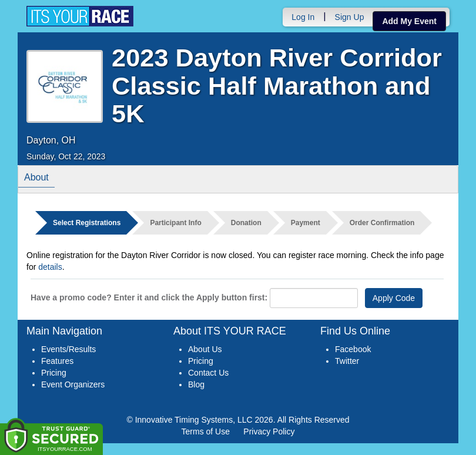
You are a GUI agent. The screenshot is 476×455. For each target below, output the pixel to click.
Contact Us (208, 373)
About (36, 179)
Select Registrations (87, 223)
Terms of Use (206, 431)
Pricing (54, 373)
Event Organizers (73, 384)
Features (57, 361)
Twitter (347, 361)
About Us (205, 349)
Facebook (353, 349)
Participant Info (175, 223)
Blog (196, 384)
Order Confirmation (382, 223)
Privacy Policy (269, 431)
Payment (306, 223)
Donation (246, 223)
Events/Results (68, 349)
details (50, 267)
